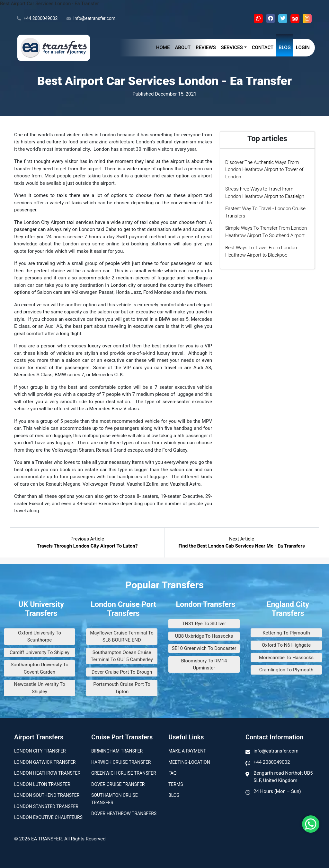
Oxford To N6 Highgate (286, 645)
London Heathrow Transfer (47, 773)
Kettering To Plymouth (286, 633)
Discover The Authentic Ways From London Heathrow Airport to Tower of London (264, 170)
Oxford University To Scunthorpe (40, 637)
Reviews (206, 47)
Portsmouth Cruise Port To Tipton (122, 688)
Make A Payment (187, 751)
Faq (172, 773)
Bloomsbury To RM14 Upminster (204, 664)
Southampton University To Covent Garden (39, 668)
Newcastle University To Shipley (39, 688)
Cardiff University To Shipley (40, 652)
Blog (285, 47)
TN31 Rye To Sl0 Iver (204, 624)
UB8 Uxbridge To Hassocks (204, 636)
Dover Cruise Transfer (118, 784)
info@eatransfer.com (91, 19)
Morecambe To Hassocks (286, 658)
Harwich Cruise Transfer (121, 762)
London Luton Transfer (42, 784)
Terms (176, 784)
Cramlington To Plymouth (286, 670)
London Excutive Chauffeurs (48, 817)
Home (163, 47)
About (183, 47)
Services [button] (232, 47)
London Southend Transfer (47, 795)
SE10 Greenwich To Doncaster (204, 648)
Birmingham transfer (117, 751)
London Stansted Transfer (46, 806)
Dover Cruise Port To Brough (122, 672)
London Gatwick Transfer (45, 762)
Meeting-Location (189, 762)
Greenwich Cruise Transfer (124, 773)
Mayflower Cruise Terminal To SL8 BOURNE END (122, 637)
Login (303, 47)
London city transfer (40, 751)
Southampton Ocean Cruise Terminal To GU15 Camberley (122, 656)
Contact (263, 47)
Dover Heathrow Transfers (124, 813)
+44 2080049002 (37, 19)
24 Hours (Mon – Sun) (277, 791)
